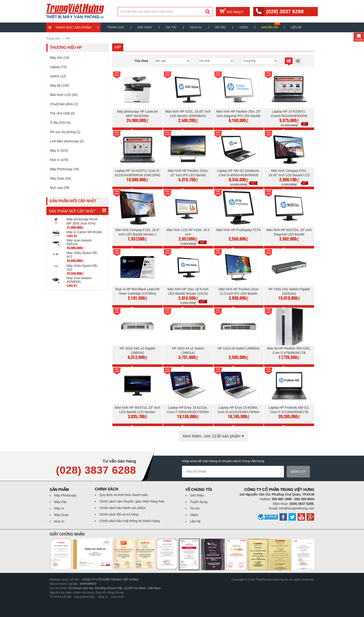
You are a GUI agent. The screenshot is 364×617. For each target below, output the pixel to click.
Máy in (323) (59, 150)
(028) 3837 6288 (285, 11)
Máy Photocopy (65, 495)
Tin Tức (171, 27)
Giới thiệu (145, 27)
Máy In (59, 508)
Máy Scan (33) (60, 178)
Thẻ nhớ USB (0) (62, 113)
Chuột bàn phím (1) (64, 104)
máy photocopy (84, 597)
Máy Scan (61, 515)
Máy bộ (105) (60, 85)
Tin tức (195, 508)
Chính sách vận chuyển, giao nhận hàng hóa (132, 501)
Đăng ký (301, 472)
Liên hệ (296, 27)
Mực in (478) (59, 160)
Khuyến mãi (270, 27)
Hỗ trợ (221, 27)
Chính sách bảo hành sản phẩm (122, 508)
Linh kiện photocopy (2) (67, 141)
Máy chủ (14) (60, 58)
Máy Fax (60, 502)
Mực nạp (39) (60, 188)
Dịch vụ (196, 27)
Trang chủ (116, 27)
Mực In (59, 521)
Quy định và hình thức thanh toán (123, 495)
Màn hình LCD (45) (64, 95)
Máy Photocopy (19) (64, 169)
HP (68, 38)
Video (243, 27)
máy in (103, 597)
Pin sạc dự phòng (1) (65, 132)
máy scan (118, 597)
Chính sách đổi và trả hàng (119, 514)
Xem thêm (213, 436)
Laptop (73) (58, 67)
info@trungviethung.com (297, 508)
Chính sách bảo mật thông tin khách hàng (130, 521)
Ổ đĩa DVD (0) (60, 123)
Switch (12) (58, 76)
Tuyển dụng (199, 502)
